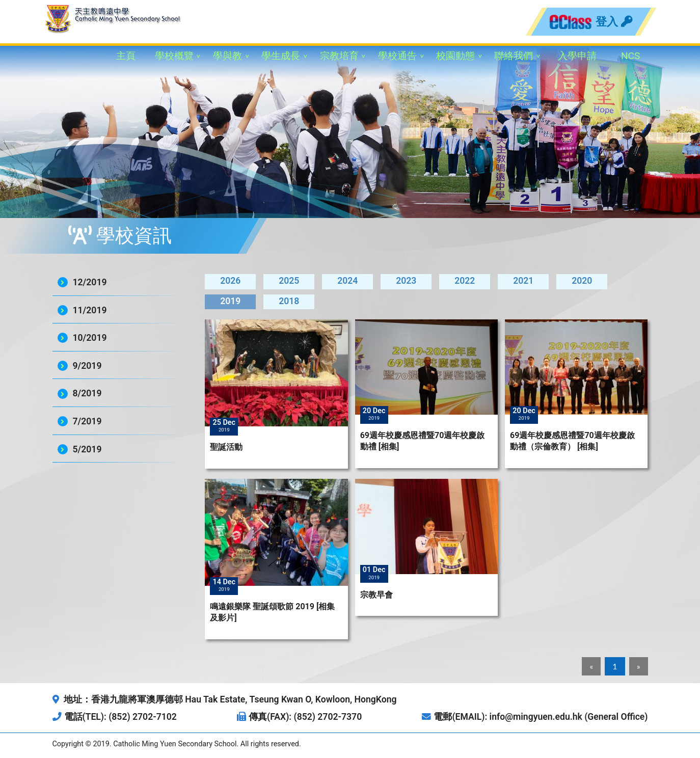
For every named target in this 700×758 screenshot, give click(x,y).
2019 (230, 301)
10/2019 (90, 338)
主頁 (126, 56)
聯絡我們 (514, 56)
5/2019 (87, 449)
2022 (465, 281)
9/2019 (87, 366)
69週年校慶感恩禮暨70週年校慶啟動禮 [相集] (423, 441)
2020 (582, 281)
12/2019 (90, 282)
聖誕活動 (226, 447)
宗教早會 (376, 595)
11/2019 (90, 310)
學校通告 (397, 56)
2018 (289, 301)
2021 (523, 281)
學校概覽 (174, 56)
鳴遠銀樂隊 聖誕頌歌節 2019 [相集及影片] (272, 612)
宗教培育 (339, 56)
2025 (289, 281)
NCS (631, 56)
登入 (614, 21)
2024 (347, 281)
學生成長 (281, 56)
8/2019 (87, 393)
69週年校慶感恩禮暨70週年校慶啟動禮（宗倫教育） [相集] (572, 441)
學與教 (227, 56)
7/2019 (87, 421)
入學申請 (577, 56)
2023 (406, 281)
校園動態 (455, 56)
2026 (230, 281)
